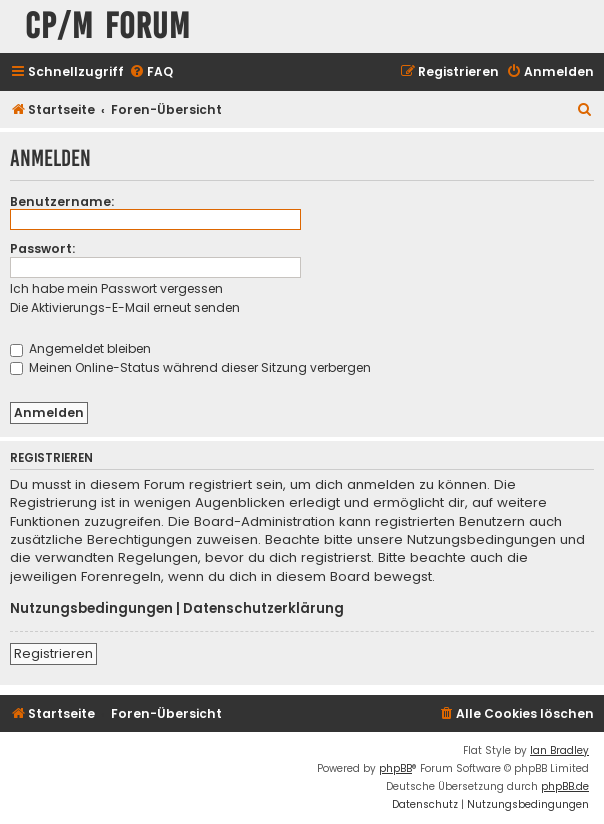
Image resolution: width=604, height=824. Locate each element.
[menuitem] (151, 72)
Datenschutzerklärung (263, 609)
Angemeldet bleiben (80, 348)
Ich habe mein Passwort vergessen (116, 288)
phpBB (395, 768)
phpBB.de (565, 786)
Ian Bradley (559, 750)
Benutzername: (62, 201)
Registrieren (53, 653)
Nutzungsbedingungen (91, 609)
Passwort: (42, 248)
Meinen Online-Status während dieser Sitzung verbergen (190, 367)
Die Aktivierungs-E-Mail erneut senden (125, 307)
